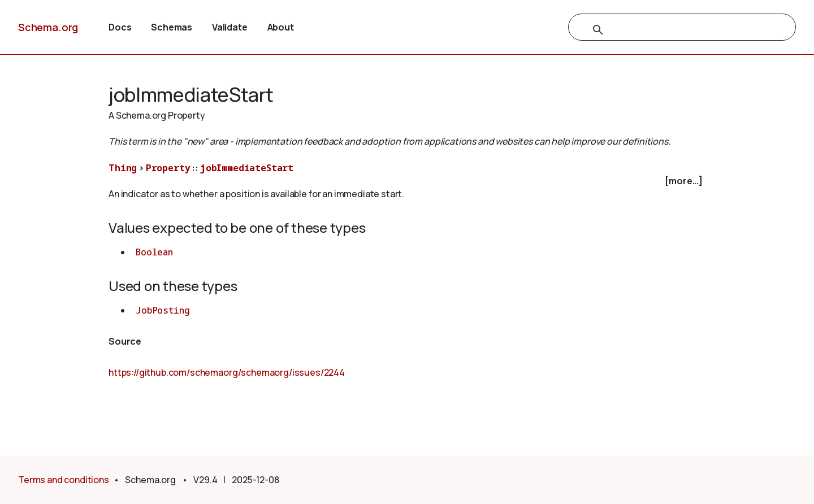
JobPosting (163, 310)
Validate (230, 27)
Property (168, 168)
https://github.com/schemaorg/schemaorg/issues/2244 (227, 372)
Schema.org (48, 27)
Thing (123, 168)
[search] (670, 30)
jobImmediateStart (247, 168)
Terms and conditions (64, 480)
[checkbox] (407, 181)
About (281, 27)
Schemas (172, 27)
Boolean (154, 252)
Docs (120, 27)
